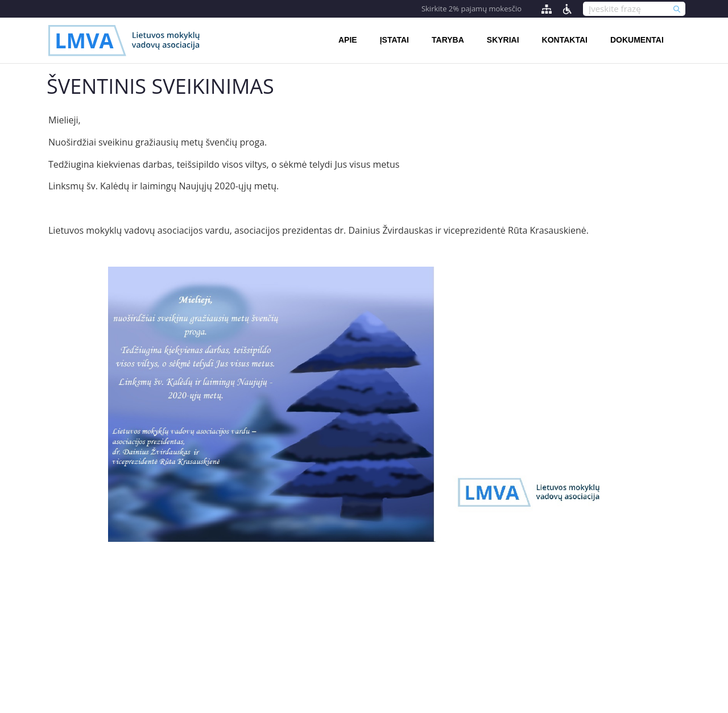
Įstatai (394, 40)
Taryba (448, 40)
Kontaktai (565, 40)
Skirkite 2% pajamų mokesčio (471, 9)
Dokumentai (637, 40)
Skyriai (503, 40)
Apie (348, 40)
